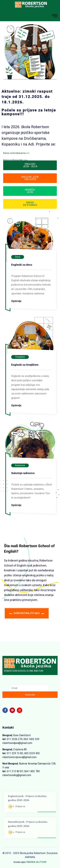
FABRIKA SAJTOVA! (36, 862)
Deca (18, 257)
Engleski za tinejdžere (25, 365)
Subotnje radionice (23, 473)
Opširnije (16, 301)
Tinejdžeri (20, 357)
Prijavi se (18, 808)
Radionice (20, 465)
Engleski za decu (22, 265)
